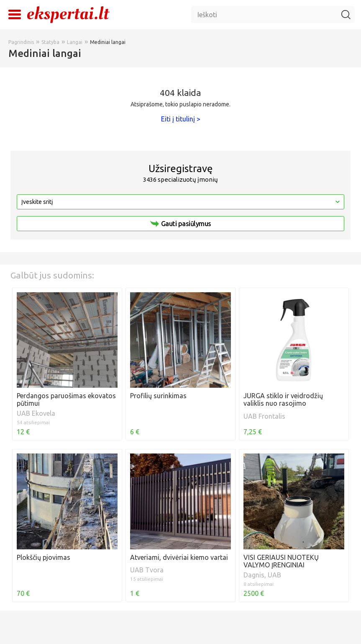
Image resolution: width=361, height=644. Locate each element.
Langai (75, 42)
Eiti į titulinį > (181, 119)
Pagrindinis (21, 42)
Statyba (50, 42)
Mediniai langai (108, 42)
